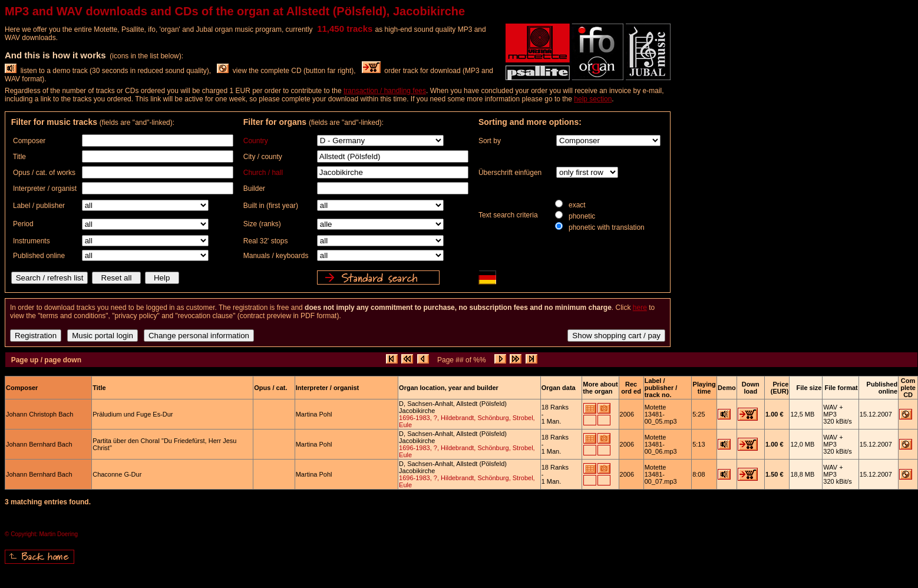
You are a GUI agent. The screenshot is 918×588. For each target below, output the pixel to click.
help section (593, 99)
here (640, 308)
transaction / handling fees (385, 91)
